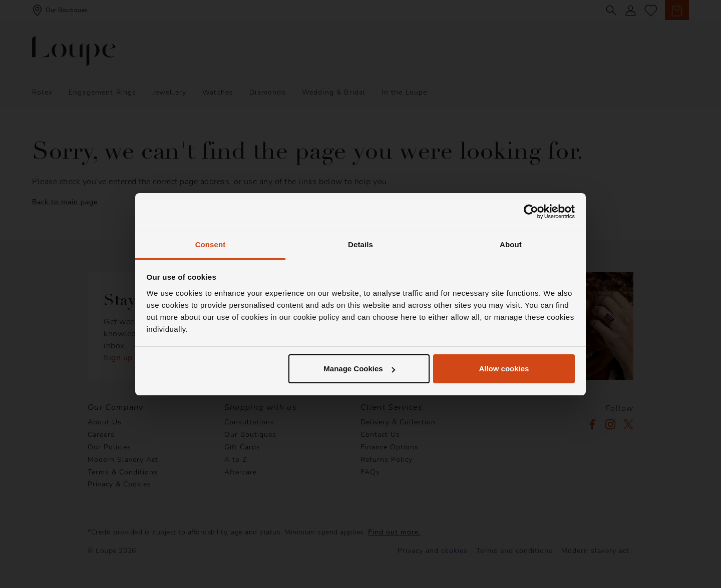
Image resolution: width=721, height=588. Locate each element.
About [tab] (511, 244)
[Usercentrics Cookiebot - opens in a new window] (531, 212)
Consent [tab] (211, 244)
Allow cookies (504, 369)
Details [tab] (360, 244)
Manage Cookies (359, 369)
